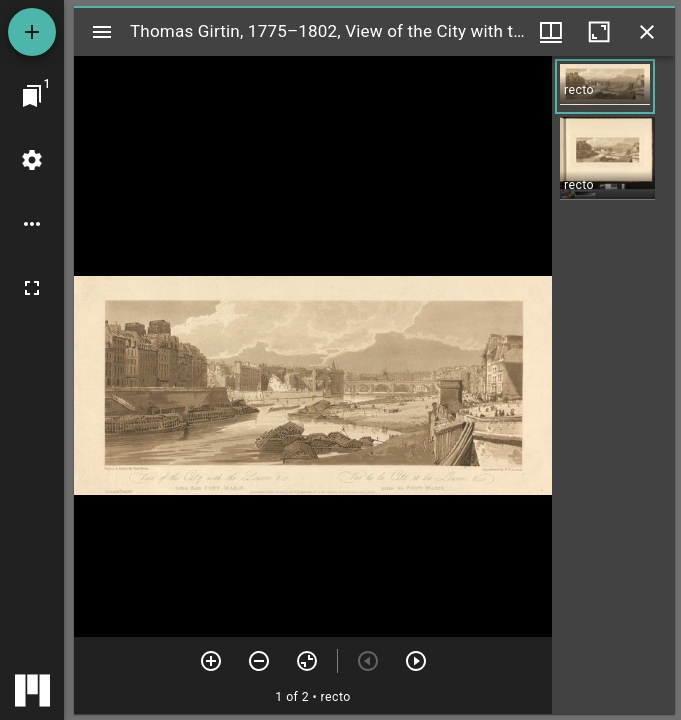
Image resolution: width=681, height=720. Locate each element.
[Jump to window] (32, 96)
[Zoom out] (259, 661)
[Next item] (416, 661)
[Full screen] (32, 288)
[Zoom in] (211, 661)
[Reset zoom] (307, 661)
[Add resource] (32, 32)
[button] (605, 86)
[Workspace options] (32, 224)
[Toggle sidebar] (102, 32)
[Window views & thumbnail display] (551, 32)
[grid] (613, 385)
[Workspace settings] (32, 160)
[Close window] (647, 32)
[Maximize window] (599, 32)
